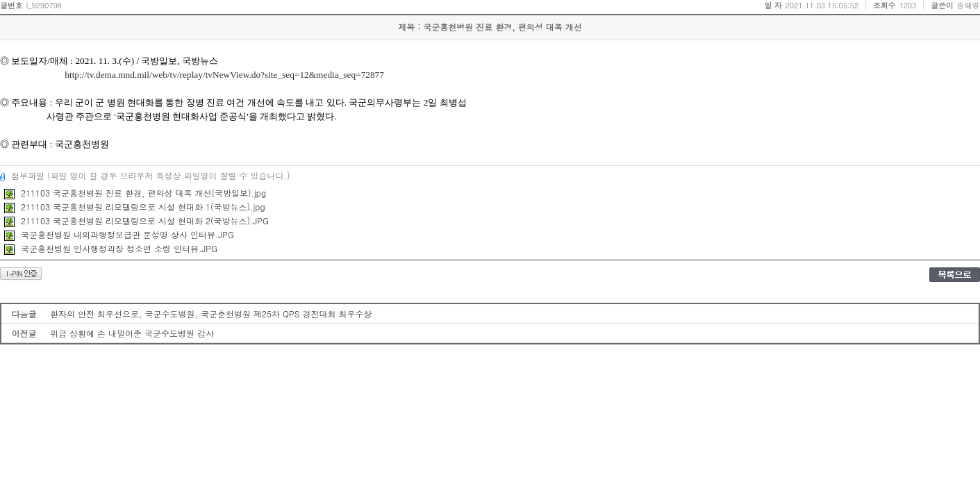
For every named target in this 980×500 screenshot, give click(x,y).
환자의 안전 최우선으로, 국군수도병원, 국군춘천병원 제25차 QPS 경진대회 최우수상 (211, 314)
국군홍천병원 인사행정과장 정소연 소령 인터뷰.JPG (111, 248)
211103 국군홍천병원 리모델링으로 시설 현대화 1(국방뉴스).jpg (135, 207)
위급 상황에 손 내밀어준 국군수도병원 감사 (132, 333)
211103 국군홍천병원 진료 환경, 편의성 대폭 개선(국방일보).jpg (135, 193)
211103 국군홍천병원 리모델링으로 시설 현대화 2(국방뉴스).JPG (136, 220)
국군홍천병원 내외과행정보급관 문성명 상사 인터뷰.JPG (119, 234)
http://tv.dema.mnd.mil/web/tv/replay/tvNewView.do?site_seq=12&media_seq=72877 (224, 75)
